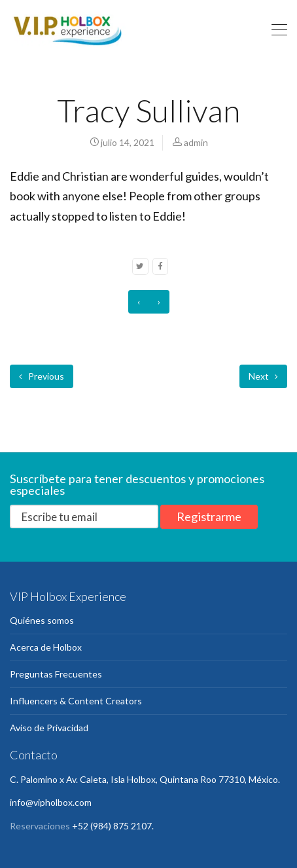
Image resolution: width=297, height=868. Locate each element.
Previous (42, 376)
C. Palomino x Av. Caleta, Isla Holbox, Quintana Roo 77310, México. (145, 779)
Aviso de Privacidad (49, 728)
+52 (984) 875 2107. (113, 826)
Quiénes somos (42, 620)
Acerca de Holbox (46, 647)
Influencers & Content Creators (76, 701)
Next (263, 376)
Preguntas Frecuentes (56, 674)
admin (196, 142)
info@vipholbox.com (51, 802)
